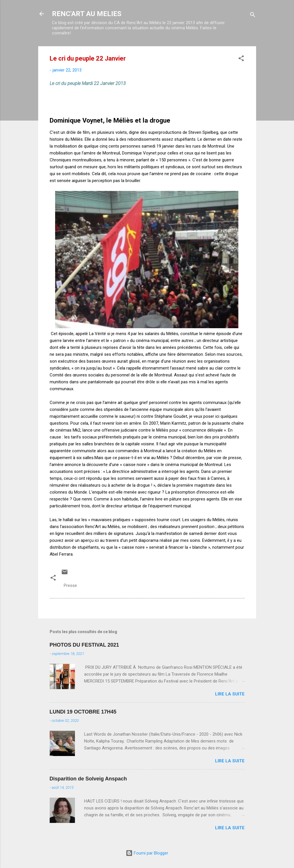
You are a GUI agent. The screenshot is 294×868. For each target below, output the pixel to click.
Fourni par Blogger (147, 853)
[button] (241, 59)
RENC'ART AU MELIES (87, 14)
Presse (70, 585)
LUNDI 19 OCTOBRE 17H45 (83, 712)
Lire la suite (230, 694)
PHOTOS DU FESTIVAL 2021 (84, 645)
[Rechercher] (253, 16)
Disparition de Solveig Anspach (88, 779)
